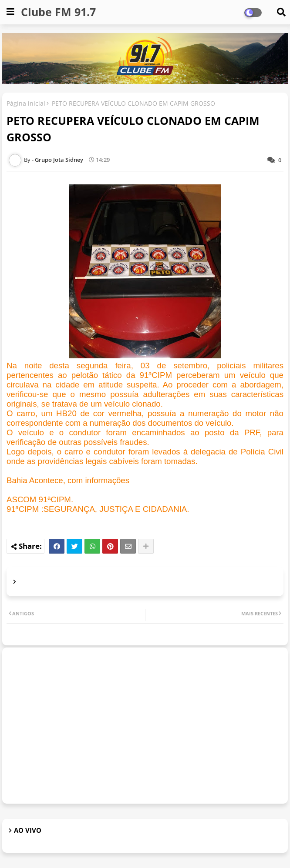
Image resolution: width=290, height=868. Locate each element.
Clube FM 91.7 (58, 12)
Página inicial (26, 103)
